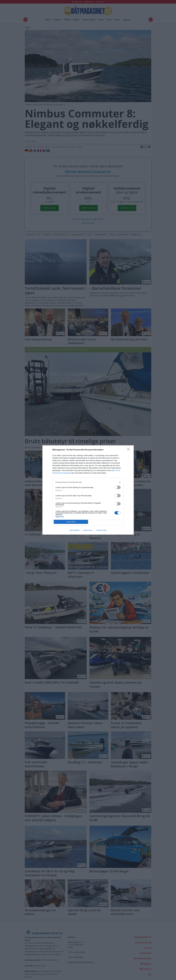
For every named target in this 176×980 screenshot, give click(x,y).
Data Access (88, 530)
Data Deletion (75, 530)
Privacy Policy (101, 530)
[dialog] (88, 490)
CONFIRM (71, 522)
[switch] (118, 487)
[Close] (129, 450)
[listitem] (88, 482)
